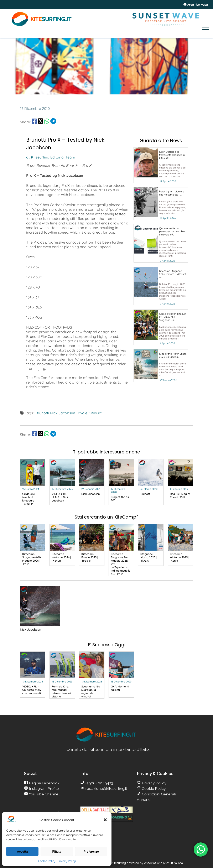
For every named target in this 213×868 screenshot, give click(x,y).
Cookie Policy (47, 861)
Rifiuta (57, 852)
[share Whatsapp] (47, 122)
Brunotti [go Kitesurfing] (42, 413)
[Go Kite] (42, 25)
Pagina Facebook (44, 783)
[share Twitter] (40, 122)
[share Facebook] (34, 122)
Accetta (22, 852)
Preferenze (91, 852)
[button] (105, 820)
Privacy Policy (67, 861)
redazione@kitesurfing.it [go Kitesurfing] (106, 788)
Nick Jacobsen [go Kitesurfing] (63, 413)
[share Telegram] (53, 122)
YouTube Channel (44, 794)
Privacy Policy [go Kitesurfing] (154, 783)
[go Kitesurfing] (161, 165)
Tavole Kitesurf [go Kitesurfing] (89, 413)
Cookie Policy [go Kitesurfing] (153, 788)
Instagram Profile (43, 788)
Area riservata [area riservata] (196, 5)
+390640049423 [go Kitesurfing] (99, 783)
